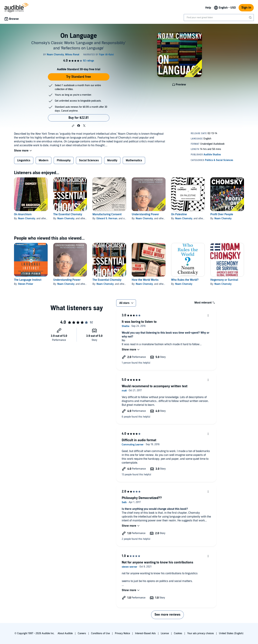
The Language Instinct (28, 280)
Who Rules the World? (185, 280)
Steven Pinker (26, 284)
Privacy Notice (122, 633)
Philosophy (64, 160)
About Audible (65, 633)
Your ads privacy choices (201, 633)
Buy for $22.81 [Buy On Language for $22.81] (79, 118)
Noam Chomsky (27, 218)
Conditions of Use (100, 633)
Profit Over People (222, 214)
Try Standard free (79, 77)
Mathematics (134, 160)
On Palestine (179, 214)
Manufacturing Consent (107, 214)
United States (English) (231, 633)
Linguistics (24, 160)
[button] (73, 126)
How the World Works (145, 280)
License (165, 633)
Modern (44, 160)
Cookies (178, 633)
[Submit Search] (251, 18)
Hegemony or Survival (224, 280)
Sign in (246, 8)
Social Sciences (89, 160)
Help (208, 8)
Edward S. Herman (107, 218)
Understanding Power (145, 214)
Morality (112, 160)
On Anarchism (23, 214)
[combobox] (219, 18)
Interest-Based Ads (145, 633)
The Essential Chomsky (68, 214)
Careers (82, 633)
